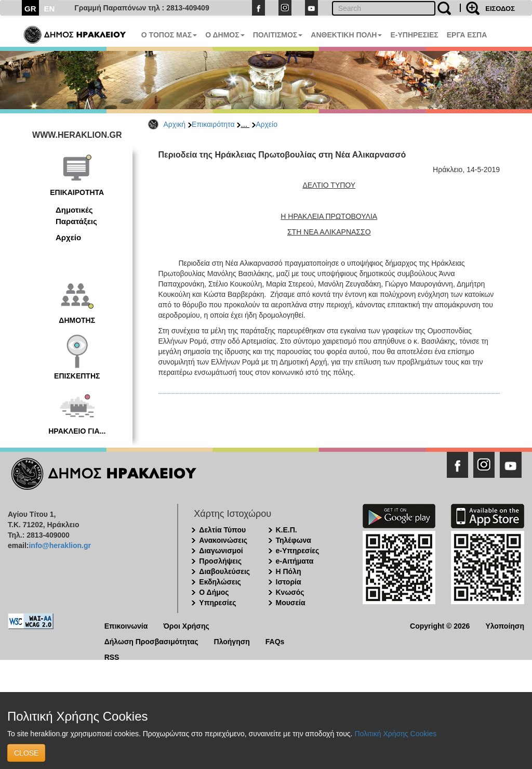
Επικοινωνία (126, 625)
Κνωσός (290, 592)
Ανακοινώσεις (223, 540)
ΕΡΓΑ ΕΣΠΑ (467, 35)
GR (30, 9)
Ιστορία (289, 582)
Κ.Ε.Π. (287, 530)
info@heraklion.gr (59, 545)
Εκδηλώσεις (220, 582)
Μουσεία (291, 603)
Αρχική (175, 124)
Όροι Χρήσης (186, 625)
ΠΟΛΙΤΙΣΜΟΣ (278, 35)
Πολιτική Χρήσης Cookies (395, 734)
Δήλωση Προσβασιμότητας (151, 641)
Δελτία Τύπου (222, 530)
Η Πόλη (289, 571)
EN (50, 9)
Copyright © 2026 (440, 625)
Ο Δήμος (214, 592)
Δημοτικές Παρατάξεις (76, 215)
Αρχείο (267, 124)
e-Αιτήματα (295, 561)
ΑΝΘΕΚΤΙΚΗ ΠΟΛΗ (346, 35)
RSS (112, 656)
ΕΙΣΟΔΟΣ (500, 9)
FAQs (275, 641)
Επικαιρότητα (213, 124)
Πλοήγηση (232, 641)
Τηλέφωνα (294, 540)
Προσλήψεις (220, 561)
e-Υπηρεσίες (298, 551)
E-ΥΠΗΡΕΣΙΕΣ (414, 35)
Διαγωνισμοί (221, 551)
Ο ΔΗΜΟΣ (225, 35)
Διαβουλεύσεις (224, 571)
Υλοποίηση (505, 625)
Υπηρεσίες (217, 603)
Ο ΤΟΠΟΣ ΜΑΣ (169, 35)
